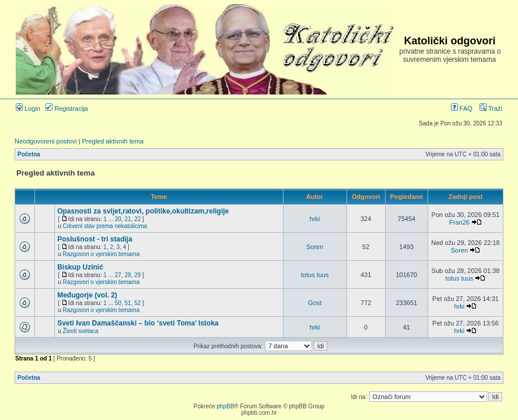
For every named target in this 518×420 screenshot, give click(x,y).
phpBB (225, 406)
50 (118, 303)
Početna (29, 154)
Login (28, 108)
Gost (315, 303)
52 (137, 303)
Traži (491, 108)
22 (137, 219)
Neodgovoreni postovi (45, 141)
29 (137, 275)
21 (128, 219)
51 (128, 303)
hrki (315, 219)
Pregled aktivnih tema (113, 141)
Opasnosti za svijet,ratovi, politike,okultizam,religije (143, 211)
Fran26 (459, 222)
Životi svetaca (81, 331)
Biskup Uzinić (80, 267)
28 (128, 275)
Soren (315, 247)
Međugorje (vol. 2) (87, 295)
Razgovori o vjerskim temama (101, 254)
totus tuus (315, 275)
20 (118, 219)
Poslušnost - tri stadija (95, 239)
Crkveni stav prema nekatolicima (105, 226)
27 (118, 275)
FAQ (462, 108)
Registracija (67, 108)
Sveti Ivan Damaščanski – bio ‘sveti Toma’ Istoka (138, 323)
